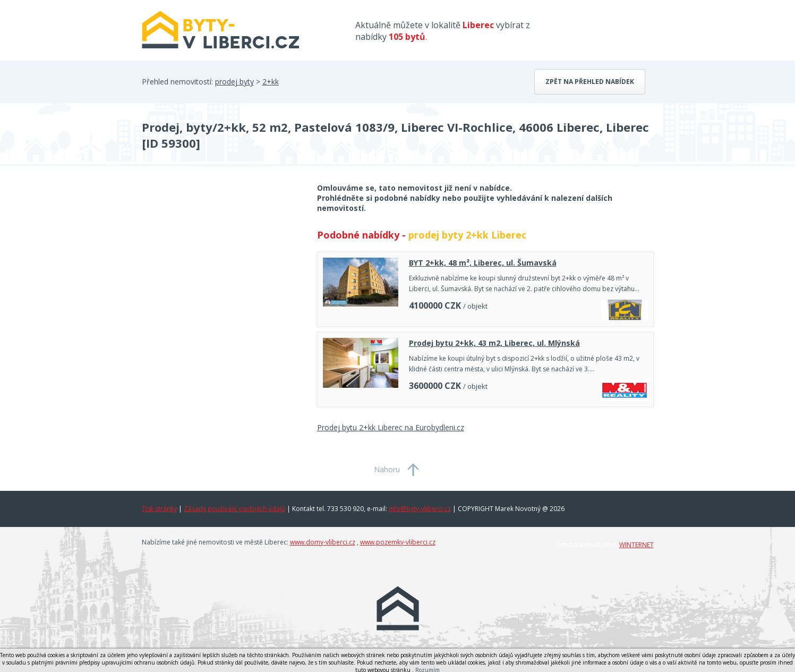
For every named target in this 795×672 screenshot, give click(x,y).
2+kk (271, 82)
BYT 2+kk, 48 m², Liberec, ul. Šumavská (483, 263)
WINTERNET (636, 545)
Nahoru (387, 469)
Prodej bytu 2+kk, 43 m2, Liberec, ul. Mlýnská (494, 343)
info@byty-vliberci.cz (420, 509)
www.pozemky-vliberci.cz (398, 542)
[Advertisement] (221, 268)
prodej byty (234, 82)
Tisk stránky (159, 509)
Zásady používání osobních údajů (234, 509)
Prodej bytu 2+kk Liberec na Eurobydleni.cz (391, 427)
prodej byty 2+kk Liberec (467, 235)
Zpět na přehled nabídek (590, 82)
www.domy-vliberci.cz (323, 542)
